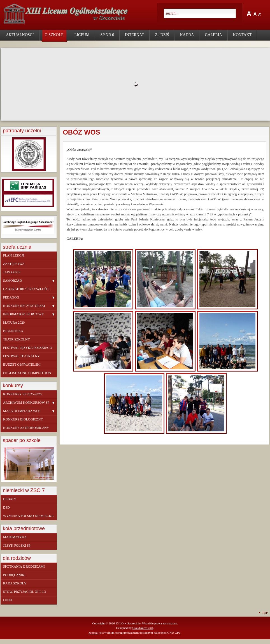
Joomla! (94, 633)
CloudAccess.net (143, 628)
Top (265, 613)
